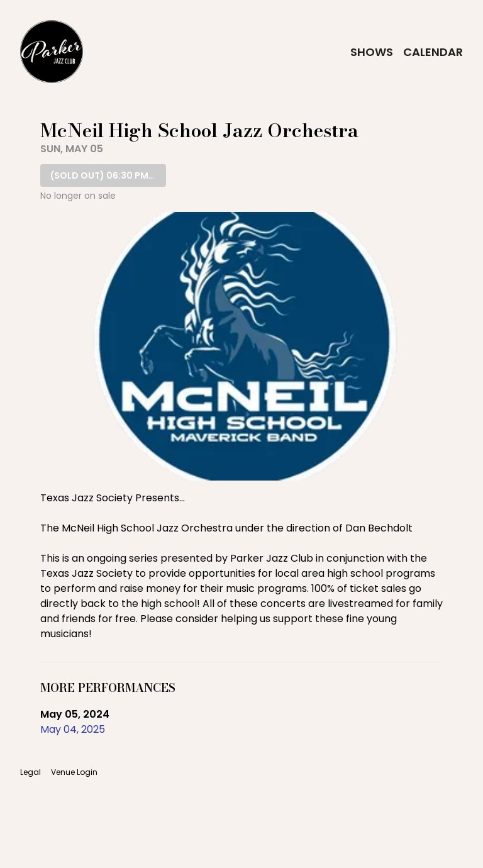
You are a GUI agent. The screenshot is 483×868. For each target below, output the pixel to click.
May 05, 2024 (75, 714)
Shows (372, 52)
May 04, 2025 (73, 729)
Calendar (433, 52)
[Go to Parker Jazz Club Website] (52, 52)
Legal (31, 772)
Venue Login (74, 772)
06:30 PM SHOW (108, 175)
